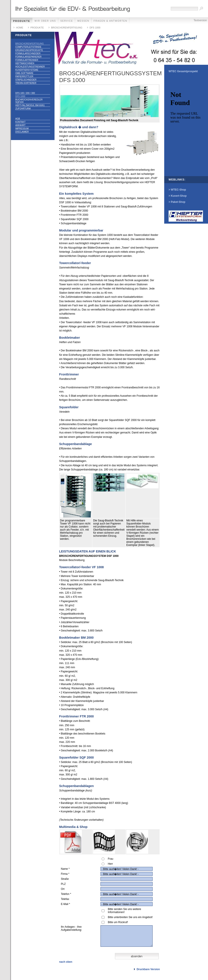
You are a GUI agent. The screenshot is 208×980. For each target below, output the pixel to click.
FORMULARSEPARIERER (28, 57)
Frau (110, 859)
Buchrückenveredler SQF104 (29, 101)
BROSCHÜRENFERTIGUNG (67, 28)
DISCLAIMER (22, 132)
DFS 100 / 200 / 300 (25, 93)
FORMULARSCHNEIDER (28, 53)
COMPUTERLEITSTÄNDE (28, 47)
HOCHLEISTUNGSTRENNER (30, 67)
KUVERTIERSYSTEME (27, 70)
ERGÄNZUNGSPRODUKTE (29, 50)
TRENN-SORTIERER (26, 83)
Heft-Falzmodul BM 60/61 (30, 105)
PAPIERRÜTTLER (24, 76)
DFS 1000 (95, 28)
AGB (18, 119)
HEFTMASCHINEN (25, 63)
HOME (20, 28)
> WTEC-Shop (177, 190)
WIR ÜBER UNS (45, 21)
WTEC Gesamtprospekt (183, 71)
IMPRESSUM (22, 129)
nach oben (66, 962)
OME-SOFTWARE (24, 73)
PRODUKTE (22, 21)
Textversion (200, 20)
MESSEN (83, 21)
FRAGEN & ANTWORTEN (111, 21)
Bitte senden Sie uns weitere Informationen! (124, 911)
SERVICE (67, 21)
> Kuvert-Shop (178, 196)
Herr (110, 864)
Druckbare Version (148, 969)
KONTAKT (20, 122)
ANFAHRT (20, 125)
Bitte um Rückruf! (118, 922)
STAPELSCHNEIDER (26, 80)
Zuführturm (23, 109)
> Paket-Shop (177, 202)
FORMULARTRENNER (27, 60)
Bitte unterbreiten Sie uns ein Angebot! (130, 917)
